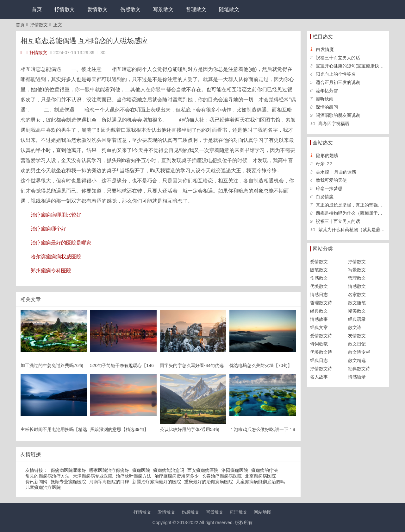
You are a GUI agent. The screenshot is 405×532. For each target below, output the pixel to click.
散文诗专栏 (359, 352)
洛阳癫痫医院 (235, 470)
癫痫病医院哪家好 (68, 470)
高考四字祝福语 (334, 123)
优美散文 (319, 286)
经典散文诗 (359, 369)
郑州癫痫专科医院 (51, 271)
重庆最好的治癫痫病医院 (209, 482)
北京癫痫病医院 (260, 476)
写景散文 (163, 9)
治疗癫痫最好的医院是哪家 (61, 243)
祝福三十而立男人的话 (338, 58)
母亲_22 (324, 164)
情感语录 (357, 377)
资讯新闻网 (36, 482)
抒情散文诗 (321, 369)
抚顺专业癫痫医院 (68, 482)
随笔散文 (229, 9)
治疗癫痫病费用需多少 (177, 476)
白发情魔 (325, 49)
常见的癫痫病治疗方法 (47, 476)
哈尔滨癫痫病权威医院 (56, 257)
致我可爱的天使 (331, 180)
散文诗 (355, 327)
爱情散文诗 (321, 336)
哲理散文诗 (321, 303)
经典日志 (319, 360)
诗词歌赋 (319, 344)
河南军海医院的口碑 (109, 482)
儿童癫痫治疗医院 (43, 487)
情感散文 (357, 286)
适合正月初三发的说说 (338, 82)
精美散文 (357, 311)
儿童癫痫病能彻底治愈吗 (260, 482)
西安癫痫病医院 (203, 470)
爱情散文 (97, 9)
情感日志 (319, 294)
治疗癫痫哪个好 (48, 229)
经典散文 (319, 311)
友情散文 (357, 336)
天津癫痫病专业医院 (93, 476)
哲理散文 (196, 9)
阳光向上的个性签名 (336, 74)
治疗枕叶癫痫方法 (134, 476)
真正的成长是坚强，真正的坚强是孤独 (353, 205)
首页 (37, 9)
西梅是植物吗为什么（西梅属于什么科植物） (360, 213)
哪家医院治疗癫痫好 (109, 470)
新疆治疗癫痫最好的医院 (157, 482)
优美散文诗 (321, 352)
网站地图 (263, 512)
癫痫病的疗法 (265, 470)
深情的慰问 (327, 107)
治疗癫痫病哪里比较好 (56, 215)
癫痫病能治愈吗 (169, 470)
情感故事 (319, 319)
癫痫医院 (141, 470)
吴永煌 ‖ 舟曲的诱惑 (336, 172)
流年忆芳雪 (327, 91)
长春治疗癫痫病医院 (222, 476)
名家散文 (357, 294)
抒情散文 (65, 9)
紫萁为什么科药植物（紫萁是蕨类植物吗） (360, 230)
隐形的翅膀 (327, 155)
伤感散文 (130, 9)
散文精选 (357, 360)
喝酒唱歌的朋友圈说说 (338, 115)
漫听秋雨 (325, 99)
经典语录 (357, 319)
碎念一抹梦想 (329, 188)
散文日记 (357, 344)
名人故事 (319, 377)
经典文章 (319, 327)
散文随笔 (357, 303)
